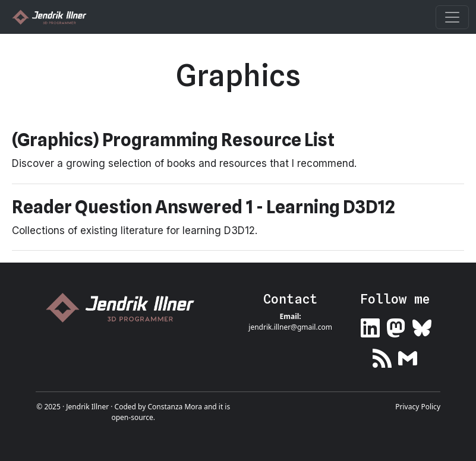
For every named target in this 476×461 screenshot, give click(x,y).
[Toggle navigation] (452, 17)
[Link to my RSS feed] (382, 356)
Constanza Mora (175, 407)
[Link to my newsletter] (408, 356)
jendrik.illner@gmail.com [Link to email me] (290, 327)
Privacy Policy (418, 407)
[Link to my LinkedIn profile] (370, 325)
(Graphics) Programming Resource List (173, 140)
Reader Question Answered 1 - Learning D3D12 (204, 207)
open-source (132, 417)
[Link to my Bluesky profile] (422, 325)
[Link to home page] (125, 307)
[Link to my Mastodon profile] (396, 325)
